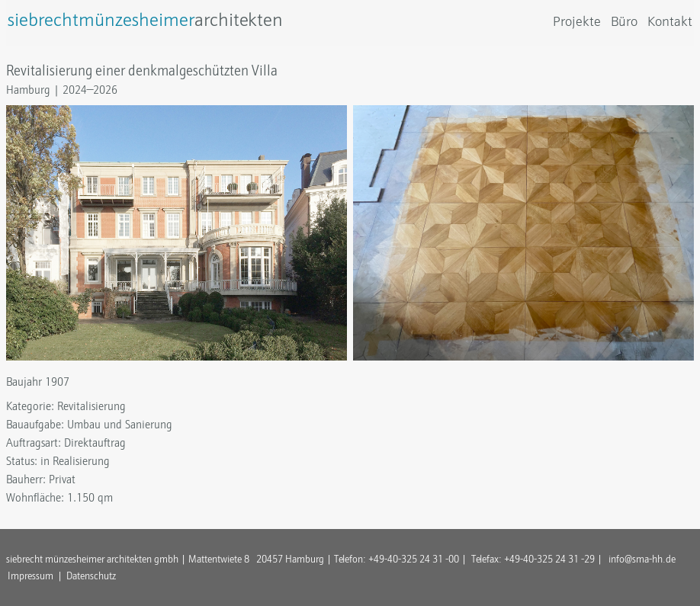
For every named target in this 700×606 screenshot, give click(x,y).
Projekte (577, 21)
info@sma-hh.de (642, 559)
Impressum (31, 576)
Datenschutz (91, 576)
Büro (624, 21)
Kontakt (670, 21)
